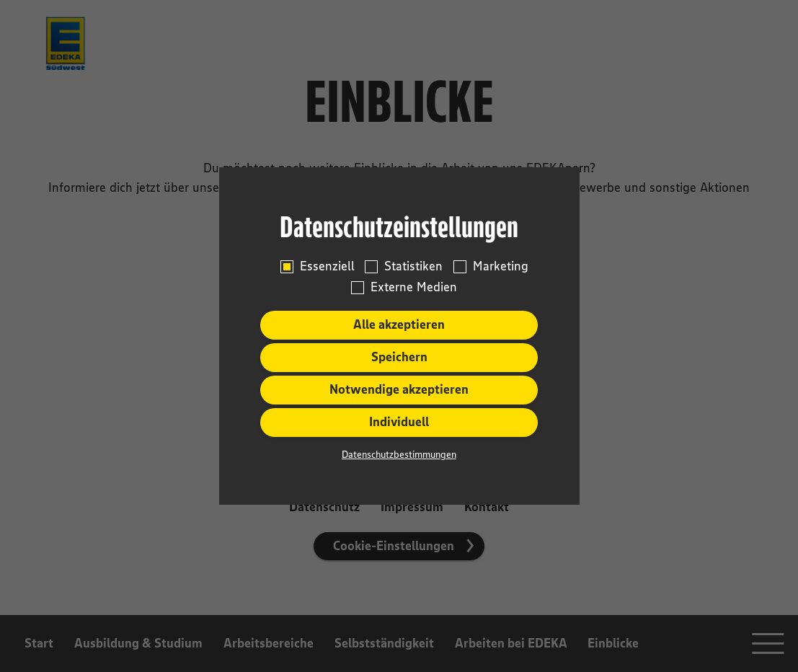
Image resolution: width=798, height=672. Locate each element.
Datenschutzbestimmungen (399, 454)
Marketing (501, 266)
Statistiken (413, 266)
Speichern (399, 357)
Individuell (399, 422)
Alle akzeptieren (399, 324)
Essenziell (327, 266)
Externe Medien (414, 287)
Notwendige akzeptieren (399, 389)
